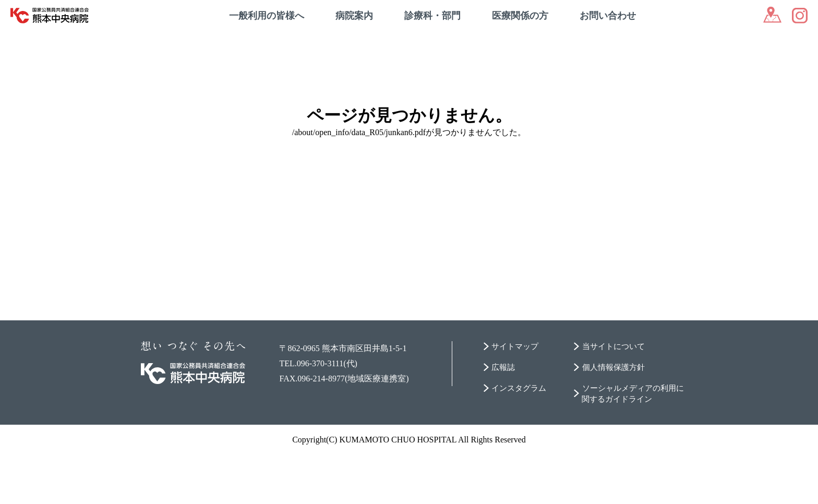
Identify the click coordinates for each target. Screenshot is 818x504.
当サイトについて (614, 395)
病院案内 (354, 16)
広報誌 (504, 416)
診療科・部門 (432, 16)
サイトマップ (517, 395)
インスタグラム (521, 437)
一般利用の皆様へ (267, 16)
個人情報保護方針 (614, 416)
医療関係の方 (520, 16)
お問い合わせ (608, 16)
